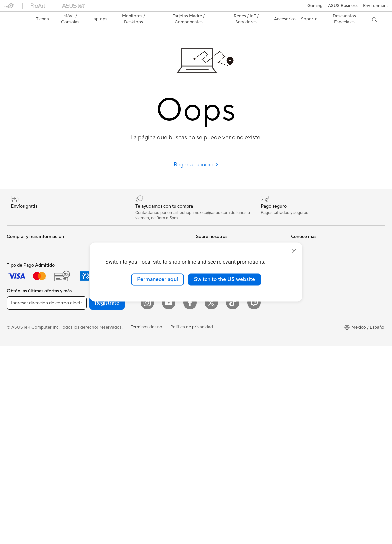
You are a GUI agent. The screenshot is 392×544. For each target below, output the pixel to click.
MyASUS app (304, 295)
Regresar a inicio (196, 153)
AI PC (202, 345)
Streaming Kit (114, 406)
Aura (201, 445)
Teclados (109, 376)
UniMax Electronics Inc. (219, 305)
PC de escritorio (23, 356)
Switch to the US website (224, 279)
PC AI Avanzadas (213, 355)
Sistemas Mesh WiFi (120, 345)
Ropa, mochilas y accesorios (128, 415)
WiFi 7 (106, 315)
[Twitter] (211, 501)
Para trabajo (19, 266)
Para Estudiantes (23, 286)
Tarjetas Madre (21, 406)
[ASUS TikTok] (233, 501)
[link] (196, 8)
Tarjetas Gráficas (116, 235)
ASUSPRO (206, 395)
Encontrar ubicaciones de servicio (324, 245)
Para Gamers (19, 296)
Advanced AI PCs (213, 425)
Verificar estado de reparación (320, 235)
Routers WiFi (113, 335)
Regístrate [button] (107, 501)
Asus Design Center (215, 385)
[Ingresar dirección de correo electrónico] (47, 501)
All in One (16, 346)
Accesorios (18, 306)
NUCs (13, 366)
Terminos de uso (147, 525)
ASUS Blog (207, 405)
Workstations (20, 386)
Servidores (111, 355)
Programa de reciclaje (217, 315)
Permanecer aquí (158, 279)
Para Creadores (22, 276)
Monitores (17, 326)
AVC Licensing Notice (217, 415)
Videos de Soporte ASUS (316, 285)
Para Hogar (18, 256)
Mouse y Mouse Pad (120, 386)
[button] (9, 8)
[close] (294, 251)
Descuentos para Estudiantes (319, 345)
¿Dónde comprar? (214, 365)
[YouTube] (169, 501)
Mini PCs (15, 376)
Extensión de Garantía (312, 305)
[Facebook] (190, 501)
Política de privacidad (192, 525)
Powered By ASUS (214, 375)
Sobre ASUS (208, 235)
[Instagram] (147, 501)
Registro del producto (313, 255)
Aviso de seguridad (310, 275)
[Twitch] (254, 501)
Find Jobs (205, 325)
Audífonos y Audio (118, 396)
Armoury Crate (211, 435)
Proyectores (19, 336)
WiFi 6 (106, 325)
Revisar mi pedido (308, 335)
